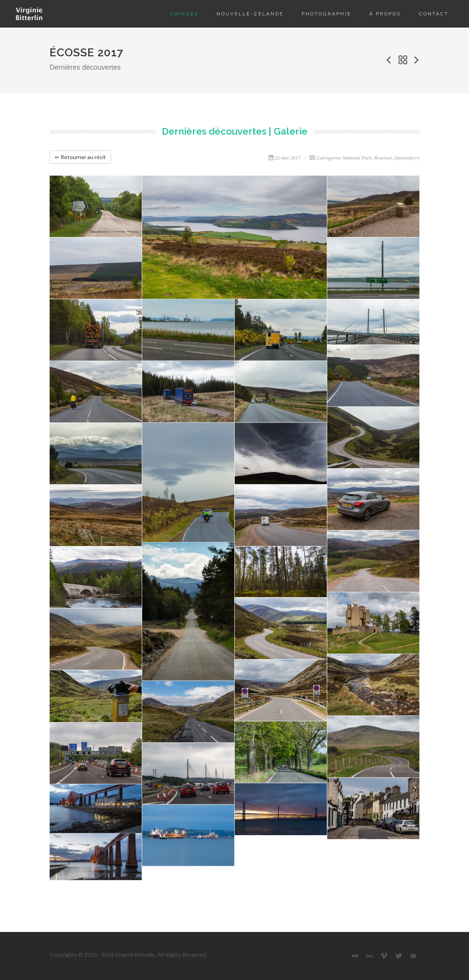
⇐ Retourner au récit (80, 157)
